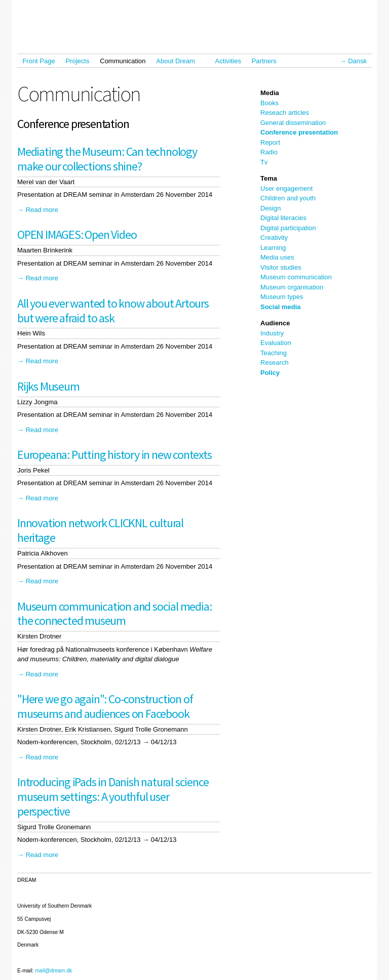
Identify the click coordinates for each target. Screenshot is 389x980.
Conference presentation (299, 132)
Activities (228, 61)
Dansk (357, 61)
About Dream (178, 61)
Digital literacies (283, 218)
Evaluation (276, 343)
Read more (42, 210)
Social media (280, 307)
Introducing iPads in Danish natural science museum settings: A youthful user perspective (113, 797)
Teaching (274, 353)
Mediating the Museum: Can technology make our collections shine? (107, 159)
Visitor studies (281, 267)
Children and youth (288, 198)
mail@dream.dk (53, 971)
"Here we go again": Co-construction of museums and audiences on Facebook (105, 706)
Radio (269, 152)
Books (269, 103)
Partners (264, 61)
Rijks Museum (48, 386)
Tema (269, 178)
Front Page (38, 61)
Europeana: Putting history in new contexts (114, 455)
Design (270, 208)
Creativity (274, 238)
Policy (270, 373)
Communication (123, 61)
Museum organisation (292, 287)
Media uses (277, 257)
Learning (273, 248)
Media (270, 93)
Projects (78, 61)
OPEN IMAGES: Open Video (77, 235)
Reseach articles (285, 113)
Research (275, 363)
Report (270, 142)
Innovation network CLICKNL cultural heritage (100, 530)
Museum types (282, 297)
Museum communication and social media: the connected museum (114, 614)
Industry (272, 333)
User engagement (286, 188)
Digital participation (288, 228)
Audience (275, 323)
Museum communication (296, 277)
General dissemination (293, 123)
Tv (264, 162)
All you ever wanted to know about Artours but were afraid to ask (113, 311)
